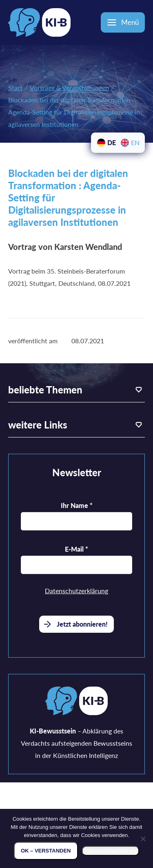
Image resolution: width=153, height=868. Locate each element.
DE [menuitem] (112, 142)
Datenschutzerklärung (76, 591)
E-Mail (76, 549)
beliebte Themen (45, 390)
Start (15, 87)
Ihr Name (77, 505)
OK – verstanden (46, 851)
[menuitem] (106, 143)
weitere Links (38, 425)
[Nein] (143, 839)
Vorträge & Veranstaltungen (69, 87)
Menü (130, 22)
